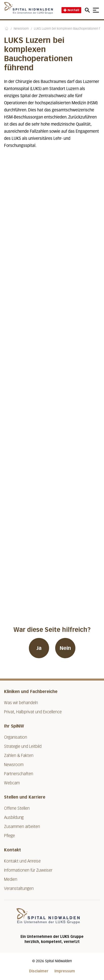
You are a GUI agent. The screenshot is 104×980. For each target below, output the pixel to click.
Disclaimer (39, 971)
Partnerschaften (19, 774)
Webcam (12, 783)
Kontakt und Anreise (22, 861)
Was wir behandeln (21, 703)
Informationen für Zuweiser (28, 870)
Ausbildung (14, 817)
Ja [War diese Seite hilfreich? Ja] (39, 648)
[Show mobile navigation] (96, 10)
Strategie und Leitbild (23, 746)
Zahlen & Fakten (19, 756)
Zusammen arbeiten (22, 827)
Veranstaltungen (19, 889)
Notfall (71, 10)
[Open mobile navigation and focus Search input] (88, 10)
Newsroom (21, 29)
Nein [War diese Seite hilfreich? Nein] (65, 648)
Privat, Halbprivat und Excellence (33, 712)
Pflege (9, 836)
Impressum (65, 971)
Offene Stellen (17, 808)
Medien (11, 879)
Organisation (16, 737)
